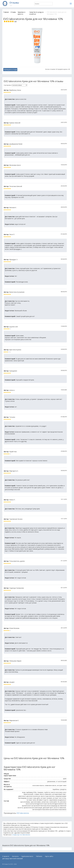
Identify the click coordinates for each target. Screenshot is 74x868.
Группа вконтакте (27, 856)
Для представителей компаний (12, 859)
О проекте (6, 856)
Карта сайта (49, 856)
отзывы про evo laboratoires (21, 835)
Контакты (15, 856)
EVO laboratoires (23, 813)
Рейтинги (39, 856)
